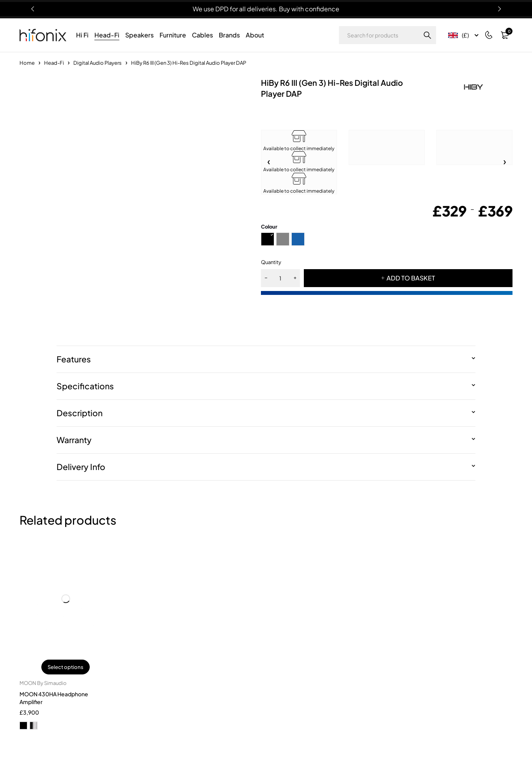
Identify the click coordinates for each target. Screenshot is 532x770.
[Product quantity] (280, 278)
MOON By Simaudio (43, 683)
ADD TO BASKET (411, 278)
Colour (269, 227)
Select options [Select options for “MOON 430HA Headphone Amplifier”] (66, 667)
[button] (505, 162)
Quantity (271, 262)
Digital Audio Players (98, 63)
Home (27, 63)
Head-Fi (54, 63)
